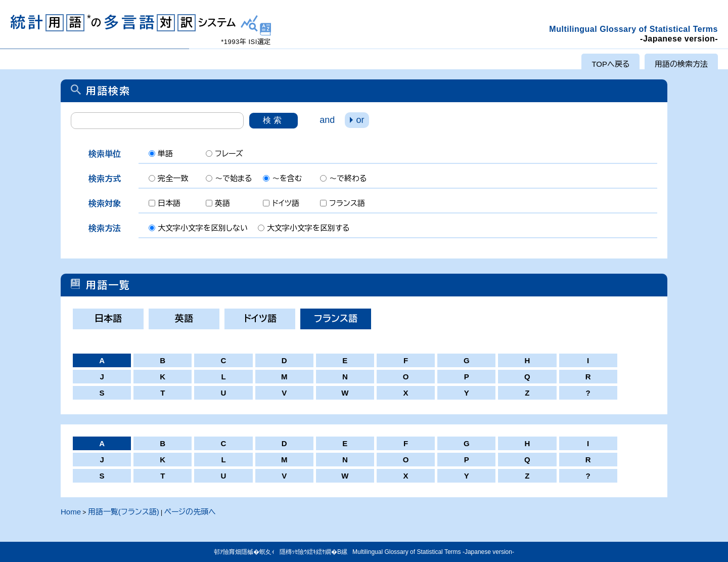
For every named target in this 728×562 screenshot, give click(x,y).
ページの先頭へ (190, 512)
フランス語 (336, 319)
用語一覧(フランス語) (124, 512)
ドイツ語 (260, 319)
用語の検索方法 (681, 64)
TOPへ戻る (610, 64)
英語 (184, 319)
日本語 (108, 319)
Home (71, 512)
